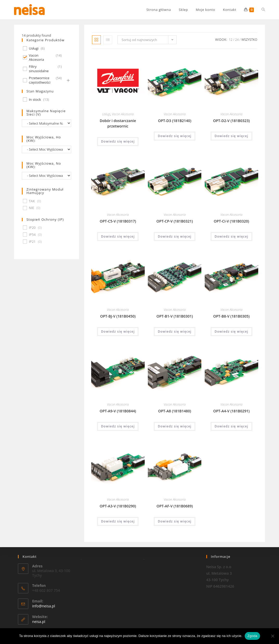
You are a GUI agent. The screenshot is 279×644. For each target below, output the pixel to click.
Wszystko (249, 40)
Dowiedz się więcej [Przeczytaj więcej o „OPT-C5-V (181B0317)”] (118, 236)
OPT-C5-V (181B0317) (118, 221)
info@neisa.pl (44, 606)
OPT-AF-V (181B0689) (175, 506)
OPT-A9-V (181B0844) (118, 411)
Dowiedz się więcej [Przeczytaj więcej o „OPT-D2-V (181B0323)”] (231, 136)
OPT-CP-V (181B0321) (175, 221)
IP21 (32, 242)
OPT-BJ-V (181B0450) (118, 316)
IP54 (32, 235)
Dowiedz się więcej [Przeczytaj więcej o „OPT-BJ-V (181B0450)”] (118, 331)
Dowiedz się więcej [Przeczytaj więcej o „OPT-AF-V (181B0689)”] (175, 521)
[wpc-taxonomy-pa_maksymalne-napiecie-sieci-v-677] (47, 123)
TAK (32, 201)
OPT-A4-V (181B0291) (231, 411)
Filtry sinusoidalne (39, 69)
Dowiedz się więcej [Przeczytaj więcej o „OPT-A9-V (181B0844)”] (118, 426)
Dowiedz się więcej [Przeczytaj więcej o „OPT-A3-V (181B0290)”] (118, 521)
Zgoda (252, 636)
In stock (35, 100)
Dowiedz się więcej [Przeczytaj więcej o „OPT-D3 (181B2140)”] (175, 136)
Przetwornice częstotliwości (40, 80)
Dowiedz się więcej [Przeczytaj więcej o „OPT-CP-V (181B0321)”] (175, 236)
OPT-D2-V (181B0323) (231, 121)
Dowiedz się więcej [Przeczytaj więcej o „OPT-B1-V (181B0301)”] (175, 331)
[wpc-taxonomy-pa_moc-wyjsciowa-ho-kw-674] (47, 149)
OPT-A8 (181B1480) (175, 411)
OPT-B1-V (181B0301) (175, 316)
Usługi (106, 114)
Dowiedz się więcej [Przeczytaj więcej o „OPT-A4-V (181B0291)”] (231, 426)
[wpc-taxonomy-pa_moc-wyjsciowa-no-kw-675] (47, 176)
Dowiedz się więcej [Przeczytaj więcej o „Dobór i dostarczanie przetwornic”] (118, 141)
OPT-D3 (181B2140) (175, 121)
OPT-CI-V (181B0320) (231, 221)
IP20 (32, 228)
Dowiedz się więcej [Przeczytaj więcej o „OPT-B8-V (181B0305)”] (231, 331)
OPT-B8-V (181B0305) (231, 316)
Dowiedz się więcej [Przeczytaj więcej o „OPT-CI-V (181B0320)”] (231, 236)
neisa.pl (39, 622)
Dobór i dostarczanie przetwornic (118, 123)
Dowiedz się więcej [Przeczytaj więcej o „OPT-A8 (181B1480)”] (175, 426)
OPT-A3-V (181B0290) (118, 506)
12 (231, 40)
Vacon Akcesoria (123, 114)
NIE (32, 208)
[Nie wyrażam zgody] (273, 636)
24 (237, 40)
